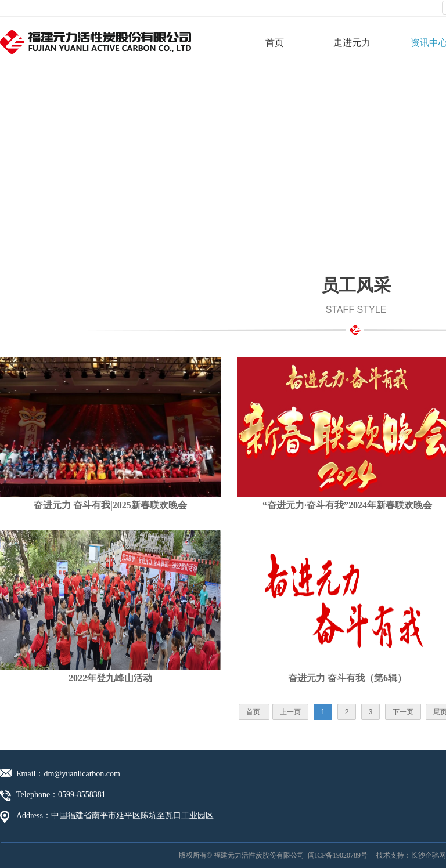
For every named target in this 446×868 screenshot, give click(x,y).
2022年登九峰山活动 (110, 678)
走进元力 (352, 43)
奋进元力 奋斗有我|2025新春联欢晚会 (110, 505)
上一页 (290, 712)
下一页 (403, 712)
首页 (275, 43)
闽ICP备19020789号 (338, 855)
